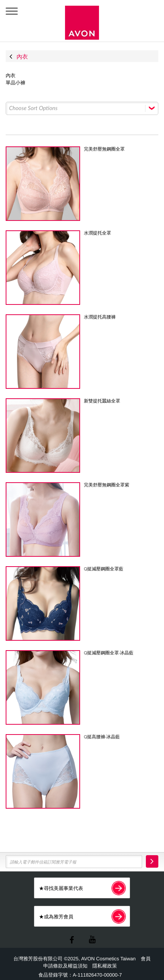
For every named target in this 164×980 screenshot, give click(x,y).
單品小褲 (15, 83)
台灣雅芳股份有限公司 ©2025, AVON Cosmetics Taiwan (75, 959)
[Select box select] (82, 108)
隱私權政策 (104, 966)
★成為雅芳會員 (82, 916)
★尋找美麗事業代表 (82, 888)
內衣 (11, 76)
